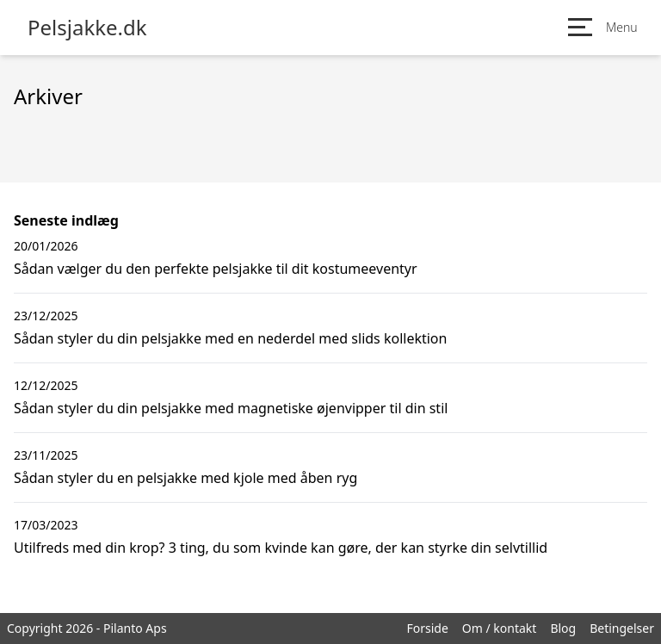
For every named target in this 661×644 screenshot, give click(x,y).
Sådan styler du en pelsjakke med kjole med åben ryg (185, 478)
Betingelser (622, 628)
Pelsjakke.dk (87, 28)
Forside (427, 628)
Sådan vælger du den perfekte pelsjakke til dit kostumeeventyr (216, 269)
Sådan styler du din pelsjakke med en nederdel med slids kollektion (230, 338)
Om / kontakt (500, 628)
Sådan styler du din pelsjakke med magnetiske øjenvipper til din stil (231, 408)
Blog (563, 628)
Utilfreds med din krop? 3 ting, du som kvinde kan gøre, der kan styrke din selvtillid (281, 548)
